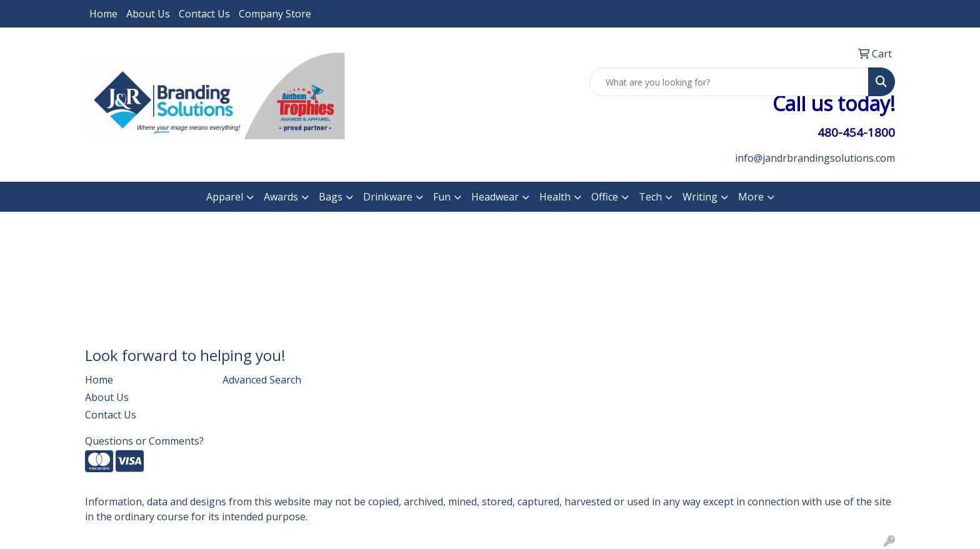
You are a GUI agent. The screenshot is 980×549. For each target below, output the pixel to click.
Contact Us (204, 14)
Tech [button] (650, 197)
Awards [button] (281, 197)
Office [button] (605, 197)
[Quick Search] (729, 82)
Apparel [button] (225, 197)
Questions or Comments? (144, 441)
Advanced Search (262, 380)
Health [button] (555, 197)
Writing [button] (700, 197)
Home (103, 14)
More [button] (751, 197)
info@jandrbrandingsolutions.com (815, 158)
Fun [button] (442, 197)
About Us (148, 14)
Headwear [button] (495, 197)
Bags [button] (331, 197)
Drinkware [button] (388, 197)
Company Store (275, 14)
